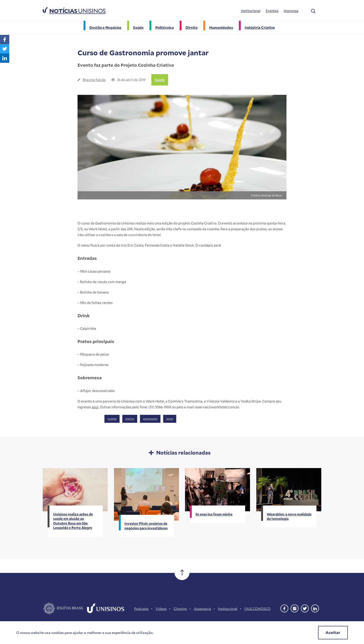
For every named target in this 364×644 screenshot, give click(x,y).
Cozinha (112, 419)
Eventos (272, 11)
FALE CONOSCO (257, 609)
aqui (95, 407)
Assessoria (202, 609)
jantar (170, 419)
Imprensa (291, 11)
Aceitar (333, 632)
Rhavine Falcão (94, 80)
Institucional (251, 11)
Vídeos (161, 609)
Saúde (160, 80)
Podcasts (141, 609)
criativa (130, 419)
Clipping (180, 609)
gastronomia (150, 419)
